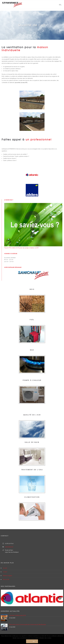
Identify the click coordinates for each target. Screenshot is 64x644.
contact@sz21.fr (9, 547)
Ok (34, 641)
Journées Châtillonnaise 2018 (17, 615)
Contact (5, 572)
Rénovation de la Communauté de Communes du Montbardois (27, 624)
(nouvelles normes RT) (21, 83)
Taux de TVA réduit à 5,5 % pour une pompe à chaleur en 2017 (21, 248)
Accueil (5, 568)
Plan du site (6, 579)
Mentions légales (7, 576)
